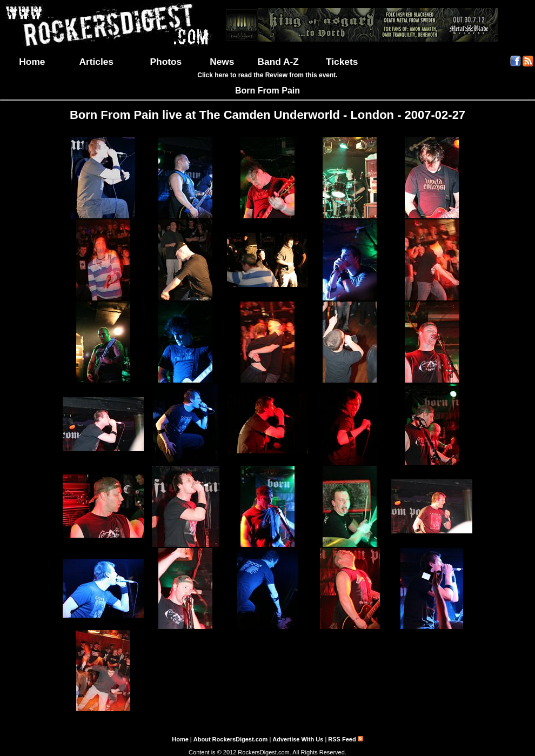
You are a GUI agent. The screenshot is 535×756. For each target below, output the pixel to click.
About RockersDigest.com (231, 739)
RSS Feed (345, 739)
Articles (96, 62)
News (222, 62)
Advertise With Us (298, 739)
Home (32, 62)
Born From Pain (267, 91)
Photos (166, 62)
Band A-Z (278, 62)
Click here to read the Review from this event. (267, 75)
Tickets (342, 62)
